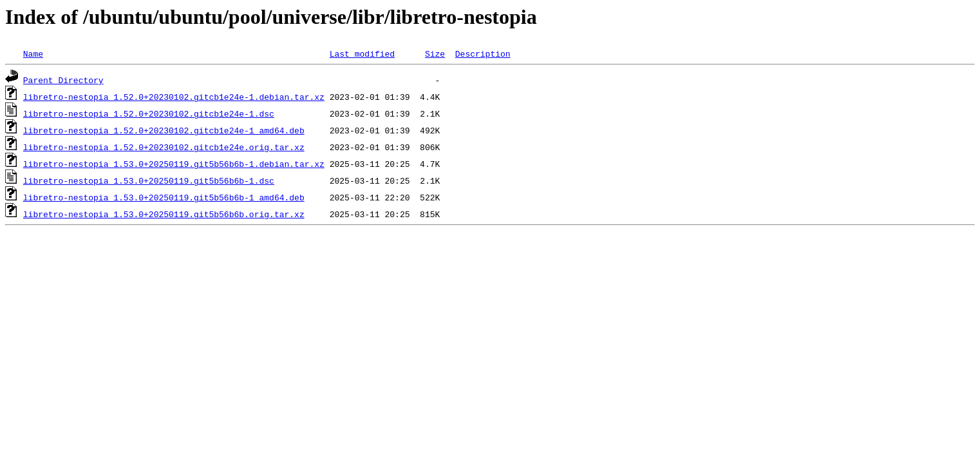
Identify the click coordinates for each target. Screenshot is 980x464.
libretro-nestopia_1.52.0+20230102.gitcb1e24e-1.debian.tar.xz (174, 97)
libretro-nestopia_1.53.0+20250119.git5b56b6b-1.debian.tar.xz (174, 164)
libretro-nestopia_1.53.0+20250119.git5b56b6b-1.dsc (149, 180)
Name (33, 53)
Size (435, 53)
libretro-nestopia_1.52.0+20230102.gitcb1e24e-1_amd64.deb (164, 130)
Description (483, 53)
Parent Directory (63, 80)
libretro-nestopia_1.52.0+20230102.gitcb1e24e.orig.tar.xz (164, 147)
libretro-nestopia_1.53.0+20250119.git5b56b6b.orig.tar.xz (164, 214)
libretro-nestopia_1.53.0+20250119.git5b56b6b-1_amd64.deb (164, 197)
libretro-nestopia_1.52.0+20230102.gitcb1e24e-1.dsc (149, 113)
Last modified (362, 53)
